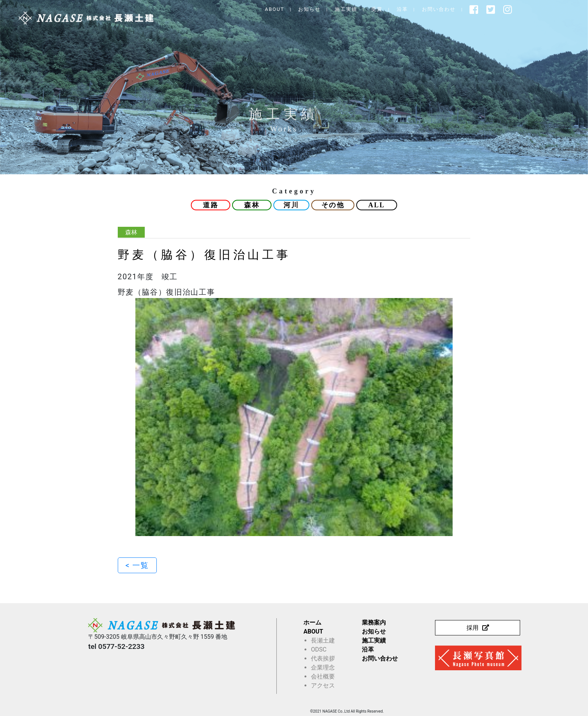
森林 (252, 205)
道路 (211, 205)
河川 (291, 205)
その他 (333, 205)
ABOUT (306, 9)
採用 (472, 628)
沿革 (434, 9)
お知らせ (341, 9)
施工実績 (378, 9)
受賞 (409, 9)
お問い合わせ (470, 9)
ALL (377, 205)
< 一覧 (137, 565)
